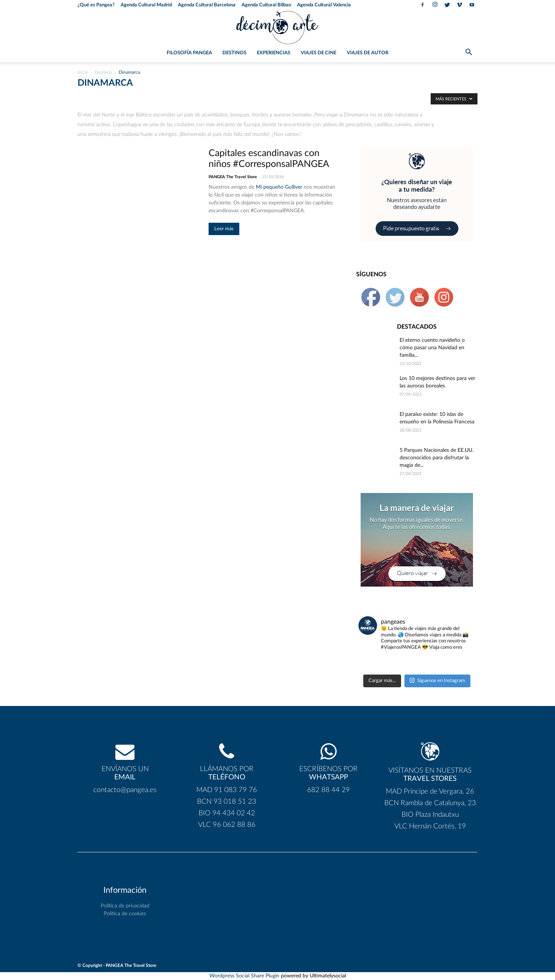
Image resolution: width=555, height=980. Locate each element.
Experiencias (274, 53)
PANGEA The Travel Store (233, 177)
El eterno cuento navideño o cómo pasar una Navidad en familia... (432, 348)
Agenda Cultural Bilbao (266, 5)
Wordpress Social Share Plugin (245, 976)
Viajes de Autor (368, 53)
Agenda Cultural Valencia (324, 5)
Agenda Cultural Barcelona (207, 5)
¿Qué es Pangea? (96, 5)
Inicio (83, 72)
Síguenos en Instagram (437, 680)
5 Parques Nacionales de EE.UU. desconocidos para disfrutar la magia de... (436, 458)
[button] (468, 54)
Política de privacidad (125, 906)
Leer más (224, 229)
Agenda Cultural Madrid (146, 5)
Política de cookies (125, 914)
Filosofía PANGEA (189, 53)
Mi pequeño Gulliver (279, 187)
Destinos (234, 53)
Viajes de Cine (319, 53)
